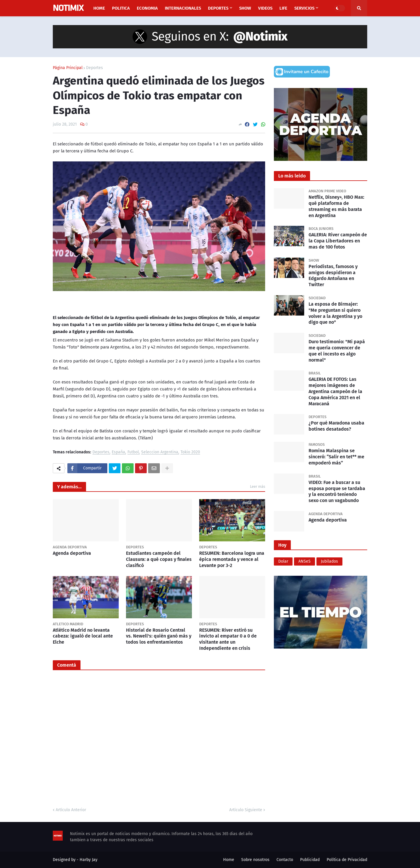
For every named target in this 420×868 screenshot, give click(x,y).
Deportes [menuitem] (218, 8)
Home (229, 860)
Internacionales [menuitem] (183, 8)
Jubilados (329, 561)
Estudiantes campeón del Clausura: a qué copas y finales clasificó (159, 559)
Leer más (258, 486)
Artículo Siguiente (246, 810)
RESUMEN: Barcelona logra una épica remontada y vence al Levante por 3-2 (232, 559)
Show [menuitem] (245, 8)
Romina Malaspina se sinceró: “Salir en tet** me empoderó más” (336, 457)
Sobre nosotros (255, 860)
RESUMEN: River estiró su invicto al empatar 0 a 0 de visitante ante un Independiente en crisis (228, 639)
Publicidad (310, 860)
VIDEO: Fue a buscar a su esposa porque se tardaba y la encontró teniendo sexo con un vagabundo (337, 491)
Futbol (133, 452)
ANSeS (304, 561)
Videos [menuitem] (265, 8)
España (118, 452)
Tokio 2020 (190, 452)
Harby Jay (89, 860)
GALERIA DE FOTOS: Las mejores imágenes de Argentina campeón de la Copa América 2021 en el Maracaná (335, 391)
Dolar (283, 561)
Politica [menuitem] (121, 8)
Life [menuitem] (283, 8)
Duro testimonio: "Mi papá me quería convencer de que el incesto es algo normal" (337, 351)
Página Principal (68, 68)
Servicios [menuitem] (304, 8)
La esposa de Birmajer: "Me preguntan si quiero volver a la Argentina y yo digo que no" (335, 313)
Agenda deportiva (72, 553)
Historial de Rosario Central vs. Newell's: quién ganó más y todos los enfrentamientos (159, 636)
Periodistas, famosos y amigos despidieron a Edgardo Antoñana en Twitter (333, 275)
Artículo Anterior (71, 810)
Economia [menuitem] (147, 8)
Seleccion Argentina (160, 452)
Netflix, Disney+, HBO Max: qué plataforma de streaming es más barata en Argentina (336, 206)
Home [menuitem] (99, 8)
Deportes (94, 68)
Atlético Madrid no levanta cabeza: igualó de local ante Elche (83, 636)
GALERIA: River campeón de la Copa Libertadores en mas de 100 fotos (338, 241)
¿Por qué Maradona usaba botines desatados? (336, 426)
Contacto (285, 860)
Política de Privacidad (347, 860)
